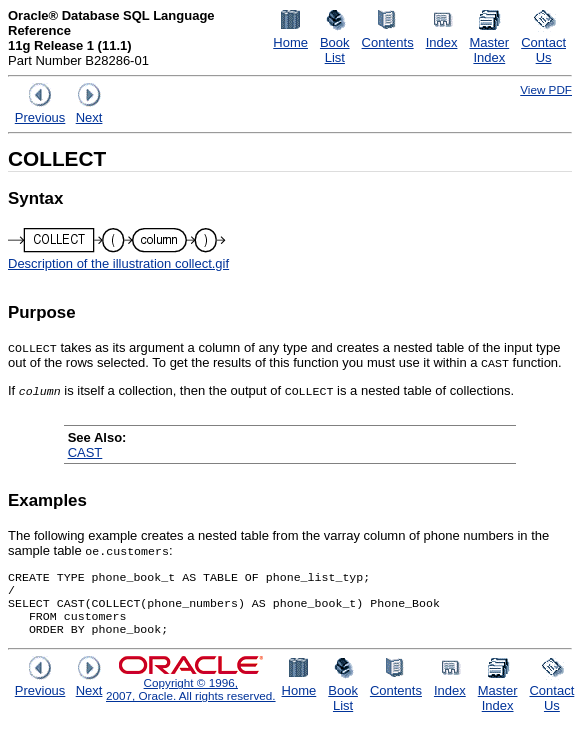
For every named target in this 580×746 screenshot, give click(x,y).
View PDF (546, 89)
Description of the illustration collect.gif (118, 263)
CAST (85, 452)
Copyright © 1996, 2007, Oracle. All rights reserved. (191, 699)
